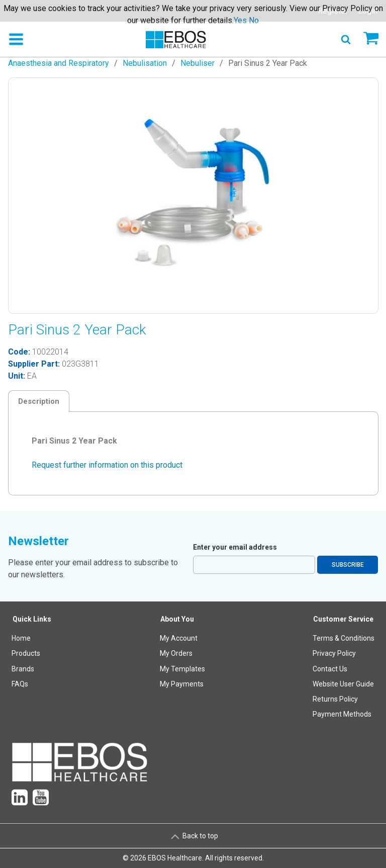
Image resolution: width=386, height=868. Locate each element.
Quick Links (32, 619)
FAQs (20, 684)
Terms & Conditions (344, 638)
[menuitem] (32, 669)
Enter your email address (235, 547)
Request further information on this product (107, 465)
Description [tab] (39, 401)
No (254, 20)
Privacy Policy (334, 653)
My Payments (182, 684)
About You (177, 619)
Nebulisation (145, 63)
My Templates (182, 669)
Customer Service (343, 619)
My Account (179, 638)
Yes (240, 20)
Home (21, 638)
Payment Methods (342, 714)
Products (26, 653)
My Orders (176, 653)
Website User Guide (343, 684)
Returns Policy (335, 699)
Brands (23, 669)
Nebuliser (198, 63)
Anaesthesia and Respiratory (59, 63)
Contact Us (330, 669)
